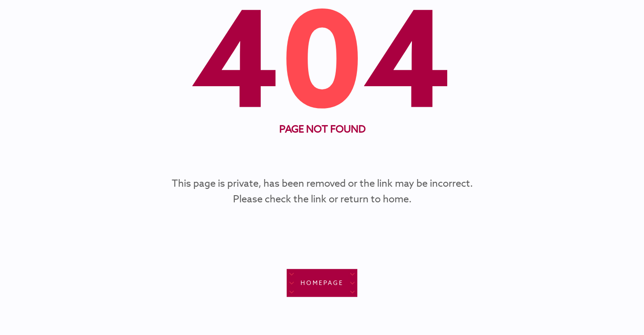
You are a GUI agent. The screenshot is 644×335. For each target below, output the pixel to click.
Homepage (322, 283)
